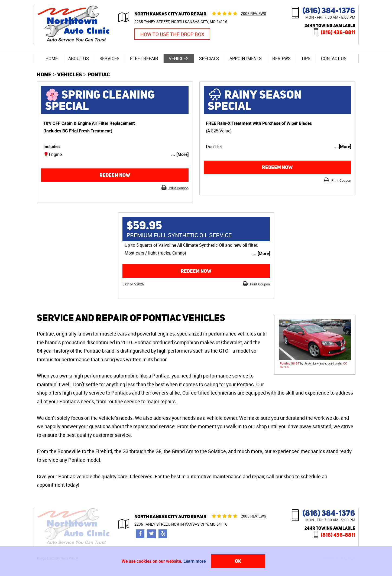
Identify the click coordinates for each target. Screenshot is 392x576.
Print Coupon (178, 188)
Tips (306, 58)
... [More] (180, 154)
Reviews (281, 58)
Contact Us (334, 58)
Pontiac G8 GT (290, 363)
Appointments (246, 58)
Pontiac (99, 74)
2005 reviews (254, 13)
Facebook (140, 534)
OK (238, 561)
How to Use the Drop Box (172, 34)
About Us (79, 58)
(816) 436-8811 (338, 32)
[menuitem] (52, 58)
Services (109, 58)
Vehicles (179, 58)
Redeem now (115, 175)
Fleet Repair (144, 58)
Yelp (163, 534)
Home (52, 58)
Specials (209, 58)
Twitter (151, 534)
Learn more (195, 561)
